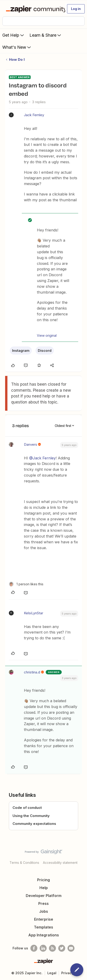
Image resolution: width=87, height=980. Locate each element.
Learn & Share (46, 35)
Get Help (14, 35)
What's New (17, 47)
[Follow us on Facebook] (34, 948)
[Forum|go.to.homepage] (34, 9)
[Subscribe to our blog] (52, 948)
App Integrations (44, 935)
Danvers (31, 444)
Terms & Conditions (24, 863)
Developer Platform (44, 896)
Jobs (44, 911)
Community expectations (34, 824)
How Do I (17, 59)
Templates (43, 927)
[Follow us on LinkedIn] (43, 948)
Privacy (67, 973)
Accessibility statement (60, 863)
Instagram (21, 351)
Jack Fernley (34, 115)
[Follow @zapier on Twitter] (62, 948)
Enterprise (44, 919)
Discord (45, 351)
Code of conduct (27, 808)
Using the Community (31, 816)
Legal (52, 973)
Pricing (43, 880)
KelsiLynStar (34, 613)
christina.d (32, 672)
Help (44, 888)
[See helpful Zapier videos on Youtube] (71, 948)
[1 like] (26, 584)
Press (43, 903)
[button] (76, 9)
